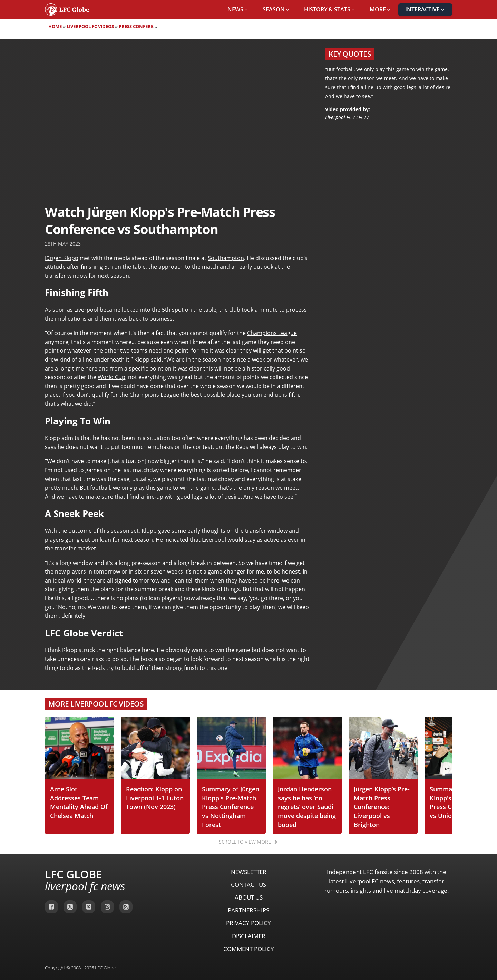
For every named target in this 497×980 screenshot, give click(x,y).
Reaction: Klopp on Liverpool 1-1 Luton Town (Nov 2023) (155, 798)
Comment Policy (249, 949)
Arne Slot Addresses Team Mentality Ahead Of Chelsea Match (79, 802)
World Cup (111, 377)
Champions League (272, 333)
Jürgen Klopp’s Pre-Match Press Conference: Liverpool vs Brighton (382, 806)
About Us (249, 897)
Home (55, 26)
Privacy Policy (248, 923)
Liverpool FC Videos (90, 26)
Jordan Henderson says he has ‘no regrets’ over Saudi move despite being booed (307, 806)
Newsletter (249, 872)
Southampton (226, 258)
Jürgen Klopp (62, 258)
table (139, 267)
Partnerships (248, 910)
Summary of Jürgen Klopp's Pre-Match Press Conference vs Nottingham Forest (231, 806)
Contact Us (248, 885)
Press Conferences (142, 26)
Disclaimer (249, 936)
